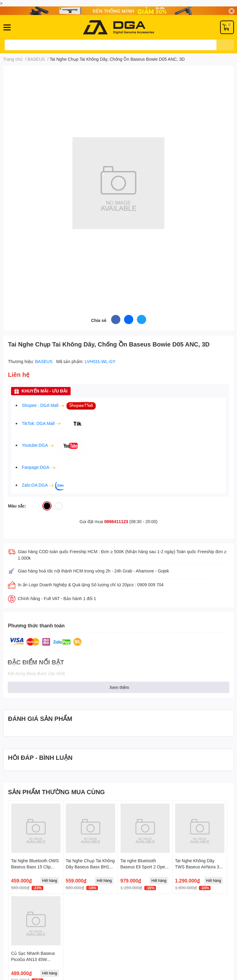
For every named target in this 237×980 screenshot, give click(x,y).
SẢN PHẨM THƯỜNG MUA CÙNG (56, 792)
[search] (225, 45)
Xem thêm (119, 687)
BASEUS (44, 361)
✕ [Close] (231, 11)
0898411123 (116, 521)
